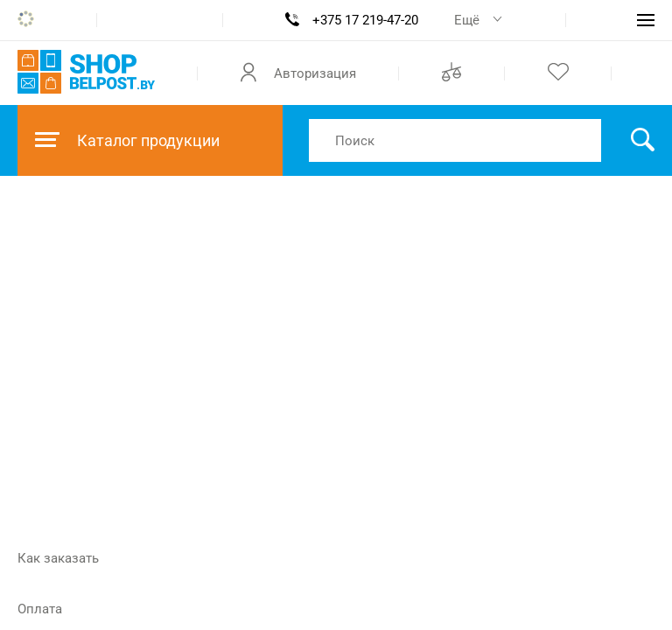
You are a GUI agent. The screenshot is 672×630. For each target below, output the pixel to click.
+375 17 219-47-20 (365, 20)
